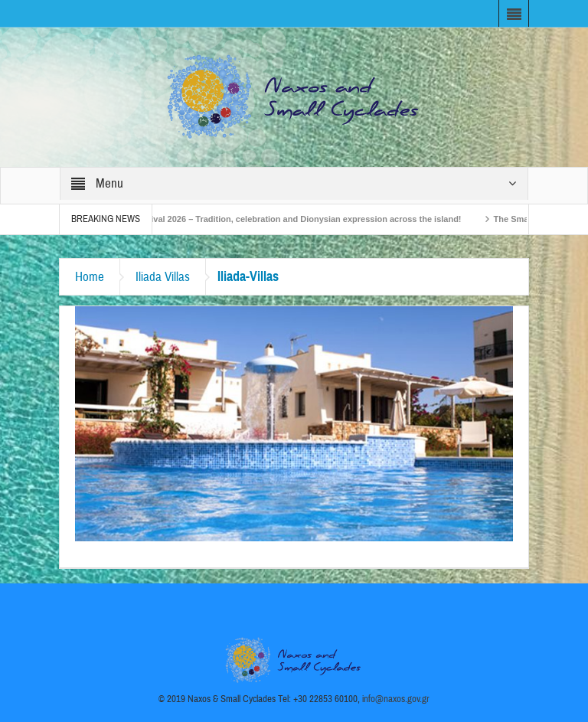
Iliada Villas (163, 277)
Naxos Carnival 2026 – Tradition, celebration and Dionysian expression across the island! (288, 219)
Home (90, 277)
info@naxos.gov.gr (396, 699)
